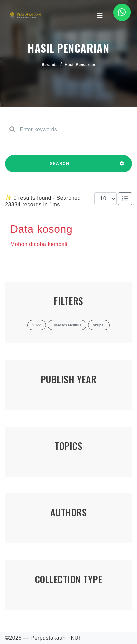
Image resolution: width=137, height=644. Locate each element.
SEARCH (60, 167)
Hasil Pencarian (80, 65)
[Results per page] (106, 199)
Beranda (50, 65)
